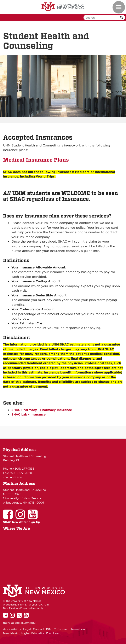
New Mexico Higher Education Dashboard (32, 633)
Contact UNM (42, 629)
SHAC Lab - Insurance (28, 414)
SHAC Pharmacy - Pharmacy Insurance (42, 410)
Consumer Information (69, 629)
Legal (27, 629)
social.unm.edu (25, 623)
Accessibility (12, 629)
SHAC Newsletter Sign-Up (22, 522)
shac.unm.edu (13, 477)
